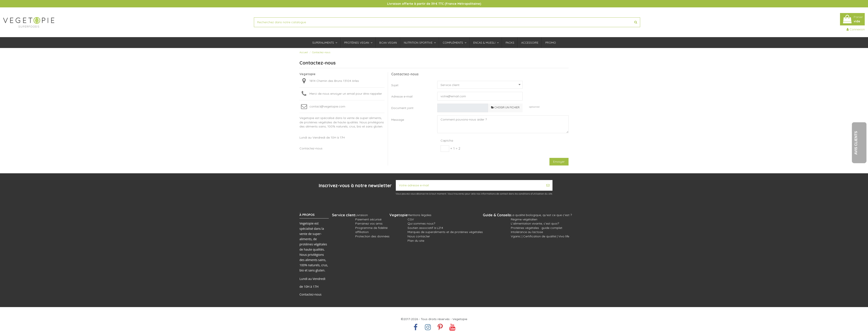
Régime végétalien (524, 219)
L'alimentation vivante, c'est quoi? (535, 223)
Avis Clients (856, 143)
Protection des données (372, 236)
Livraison (362, 215)
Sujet (395, 85)
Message (398, 120)
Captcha (447, 141)
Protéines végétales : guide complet (537, 228)
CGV (411, 219)
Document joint (402, 108)
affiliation (362, 232)
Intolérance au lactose (527, 232)
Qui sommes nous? (421, 223)
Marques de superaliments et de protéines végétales (445, 232)
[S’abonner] (548, 185)
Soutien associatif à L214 (425, 228)
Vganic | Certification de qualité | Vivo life (540, 236)
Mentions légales (419, 215)
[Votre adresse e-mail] (470, 185)
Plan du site (416, 241)
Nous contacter (419, 236)
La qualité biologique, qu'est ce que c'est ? (541, 215)
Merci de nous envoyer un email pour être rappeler (346, 94)
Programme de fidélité (371, 228)
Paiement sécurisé (368, 219)
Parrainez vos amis (369, 223)
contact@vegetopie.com (327, 106)
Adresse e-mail (402, 96)
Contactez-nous (311, 294)
